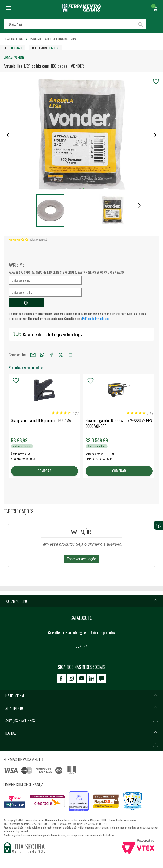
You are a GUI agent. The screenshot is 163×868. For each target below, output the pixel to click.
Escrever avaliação (81, 559)
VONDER (19, 57)
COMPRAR (44, 471)
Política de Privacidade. (96, 318)
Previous (11, 421)
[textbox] (75, 24)
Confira (81, 646)
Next (152, 421)
